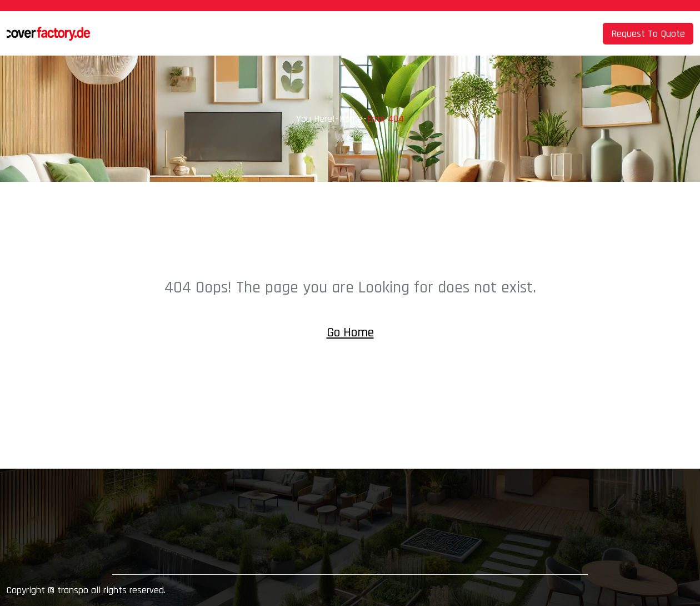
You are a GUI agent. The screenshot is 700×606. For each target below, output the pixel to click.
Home (351, 119)
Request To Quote (648, 34)
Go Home (350, 332)
